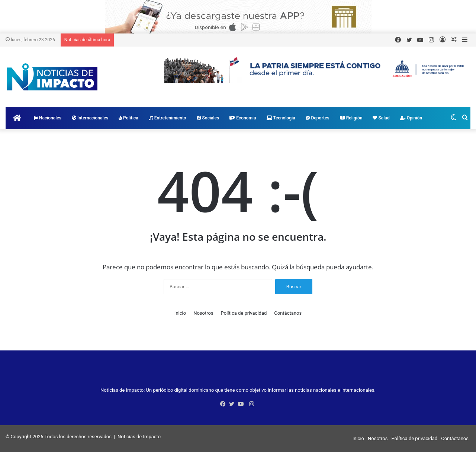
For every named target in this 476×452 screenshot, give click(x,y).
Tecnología (281, 118)
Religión (351, 118)
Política (128, 118)
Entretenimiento (168, 118)
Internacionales (90, 118)
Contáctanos (288, 313)
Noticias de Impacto (139, 437)
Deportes (318, 118)
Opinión (411, 118)
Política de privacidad (244, 313)
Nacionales (48, 118)
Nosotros (203, 313)
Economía (243, 118)
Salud (381, 118)
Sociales (208, 118)
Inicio (180, 313)
